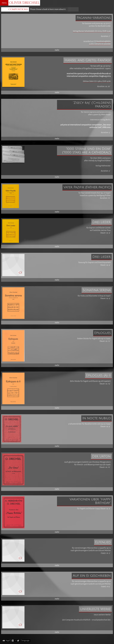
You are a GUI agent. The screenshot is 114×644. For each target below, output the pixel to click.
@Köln (108, 41)
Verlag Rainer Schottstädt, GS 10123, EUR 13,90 (92, 31)
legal (8, 640)
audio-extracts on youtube (100, 44)
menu (4, 3)
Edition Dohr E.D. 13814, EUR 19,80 (97, 81)
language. (26, 640)
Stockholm (101, 41)
